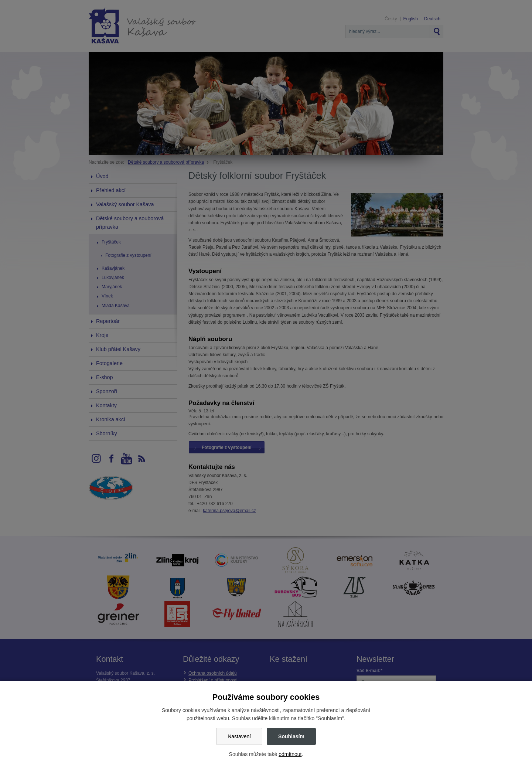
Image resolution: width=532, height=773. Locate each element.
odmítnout (290, 754)
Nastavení (239, 736)
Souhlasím (291, 736)
